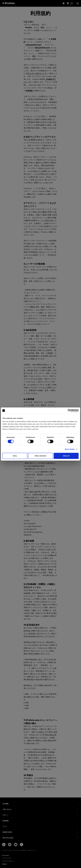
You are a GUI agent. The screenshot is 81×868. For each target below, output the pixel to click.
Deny (15, 456)
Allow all (66, 456)
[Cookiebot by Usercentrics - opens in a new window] (69, 411)
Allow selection (41, 456)
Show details (70, 449)
